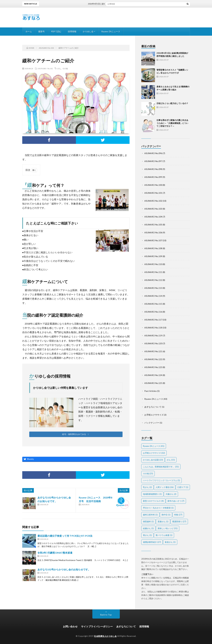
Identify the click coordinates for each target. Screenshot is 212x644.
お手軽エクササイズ (154, 415)
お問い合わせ (70, 626)
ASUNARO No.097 (153, 161)
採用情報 (72, 31)
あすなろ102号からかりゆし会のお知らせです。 (64, 569)
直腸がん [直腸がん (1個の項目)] (163, 521)
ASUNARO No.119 (153, 335)
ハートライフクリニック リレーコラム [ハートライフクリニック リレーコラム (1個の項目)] (161, 480)
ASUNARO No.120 (153, 343)
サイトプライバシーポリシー (97, 626)
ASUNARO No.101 (153, 193)
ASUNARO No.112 (153, 280)
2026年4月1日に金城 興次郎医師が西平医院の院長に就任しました (120, 4)
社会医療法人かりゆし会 (105, 636)
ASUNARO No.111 (153, 272)
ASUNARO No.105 (153, 225)
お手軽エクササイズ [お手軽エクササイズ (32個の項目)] (154, 453)
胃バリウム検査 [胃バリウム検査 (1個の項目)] (164, 535)
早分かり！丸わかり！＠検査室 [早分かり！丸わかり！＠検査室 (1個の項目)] (158, 508)
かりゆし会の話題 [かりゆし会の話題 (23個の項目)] (153, 460)
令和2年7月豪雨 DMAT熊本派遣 (55, 553)
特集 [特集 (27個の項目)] (178, 515)
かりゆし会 (88, 31)
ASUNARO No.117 (153, 320)
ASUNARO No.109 (153, 256)
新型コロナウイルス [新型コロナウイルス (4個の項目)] (153, 501)
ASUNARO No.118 (153, 328)
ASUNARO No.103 (153, 209)
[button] (76, 434)
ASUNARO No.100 (153, 185)
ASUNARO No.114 (153, 296)
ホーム (29, 31)
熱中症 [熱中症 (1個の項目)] (166, 515)
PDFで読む (56, 31)
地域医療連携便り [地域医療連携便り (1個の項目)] (152, 494)
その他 (65, 68)
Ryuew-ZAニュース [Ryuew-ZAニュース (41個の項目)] (154, 446)
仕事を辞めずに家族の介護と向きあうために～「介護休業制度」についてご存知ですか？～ (172, 123)
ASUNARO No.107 (153, 240)
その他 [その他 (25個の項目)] (148, 473)
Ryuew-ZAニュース (111, 31)
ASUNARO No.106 (153, 232)
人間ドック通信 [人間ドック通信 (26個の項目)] (165, 487)
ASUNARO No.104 (153, 217)
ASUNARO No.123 (153, 367)
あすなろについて (153, 407)
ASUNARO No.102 (45, 68)
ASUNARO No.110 (153, 264)
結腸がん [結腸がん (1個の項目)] (148, 528)
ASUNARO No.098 (153, 169)
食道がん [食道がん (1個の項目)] (170, 542)
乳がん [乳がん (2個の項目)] (147, 487)
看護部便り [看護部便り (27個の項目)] (179, 521)
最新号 (41, 31)
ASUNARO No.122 (153, 359)
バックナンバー (152, 423)
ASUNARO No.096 (153, 153)
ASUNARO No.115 (153, 304)
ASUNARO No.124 (153, 375)
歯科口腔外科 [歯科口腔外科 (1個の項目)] (150, 515)
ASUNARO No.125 (153, 383)
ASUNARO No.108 (153, 248)
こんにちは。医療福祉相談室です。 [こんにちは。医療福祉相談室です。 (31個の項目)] (161, 467)
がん (59, 68)
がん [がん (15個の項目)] (171, 460)
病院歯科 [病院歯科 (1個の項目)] (148, 521)
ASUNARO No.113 (153, 288)
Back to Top (106, 615)
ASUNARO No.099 (153, 177)
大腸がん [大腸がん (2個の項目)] (171, 494)
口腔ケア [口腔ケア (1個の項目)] (183, 487)
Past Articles (151, 391)
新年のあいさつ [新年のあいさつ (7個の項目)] (176, 501)
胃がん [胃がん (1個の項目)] (147, 535)
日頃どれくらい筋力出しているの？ (172, 103)
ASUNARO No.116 (153, 312)
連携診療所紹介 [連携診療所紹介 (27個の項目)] (152, 542)
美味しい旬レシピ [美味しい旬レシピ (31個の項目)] (168, 528)
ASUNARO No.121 (153, 351)
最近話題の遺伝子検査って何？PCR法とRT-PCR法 (65, 536)
